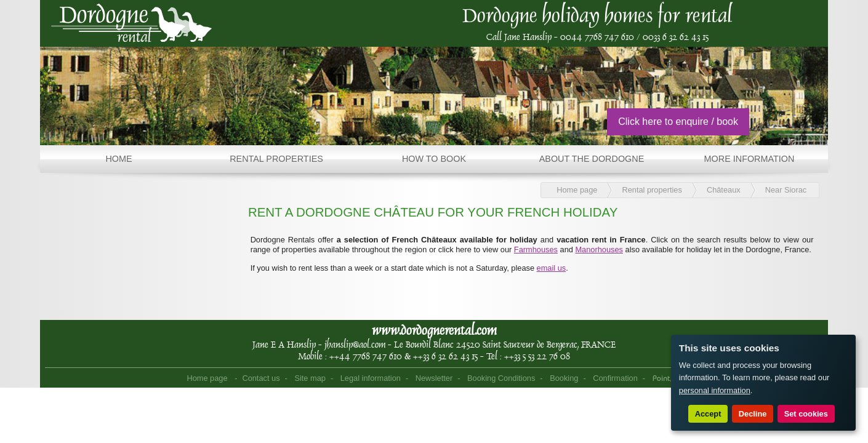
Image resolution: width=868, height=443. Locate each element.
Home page (577, 190)
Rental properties (652, 190)
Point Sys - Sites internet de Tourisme (668, 379)
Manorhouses (599, 249)
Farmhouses (536, 249)
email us (552, 268)
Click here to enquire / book (678, 122)
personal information (715, 390)
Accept (708, 414)
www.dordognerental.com (434, 330)
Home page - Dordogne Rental (132, 23)
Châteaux (724, 190)
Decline (753, 414)
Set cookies (806, 414)
